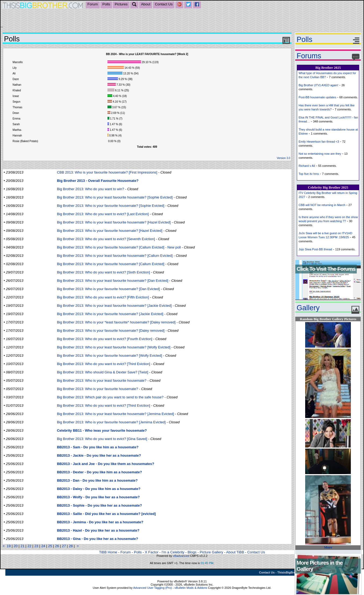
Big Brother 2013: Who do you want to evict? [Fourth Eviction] (105, 339)
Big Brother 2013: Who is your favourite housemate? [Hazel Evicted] (110, 231)
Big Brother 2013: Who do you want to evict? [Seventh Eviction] (106, 239)
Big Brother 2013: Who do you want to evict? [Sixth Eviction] (103, 272)
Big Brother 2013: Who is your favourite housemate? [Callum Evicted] (111, 264)
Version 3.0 (283, 158)
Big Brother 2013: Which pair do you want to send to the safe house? (110, 397)
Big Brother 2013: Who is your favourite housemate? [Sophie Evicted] (111, 206)
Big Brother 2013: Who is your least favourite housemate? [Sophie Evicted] (115, 197)
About (146, 4)
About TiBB (235, 552)
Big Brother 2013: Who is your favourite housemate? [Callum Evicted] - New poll (119, 247)
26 (57, 546)
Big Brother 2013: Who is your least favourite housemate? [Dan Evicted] (113, 281)
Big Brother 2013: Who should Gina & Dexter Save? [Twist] (103, 372)
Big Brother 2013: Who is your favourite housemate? (98, 389)
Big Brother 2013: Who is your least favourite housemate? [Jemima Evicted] (116, 414)
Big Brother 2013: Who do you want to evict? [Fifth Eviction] (103, 297)
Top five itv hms (309, 174)
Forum (93, 4)
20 (16, 546)
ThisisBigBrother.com (293, 572)
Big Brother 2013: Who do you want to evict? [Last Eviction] (103, 214)
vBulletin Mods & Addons (191, 588)
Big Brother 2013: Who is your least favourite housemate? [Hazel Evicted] (114, 222)
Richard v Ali (307, 166)
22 (29, 546)
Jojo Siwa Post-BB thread (315, 249)
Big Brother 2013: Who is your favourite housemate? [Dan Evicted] (108, 289)
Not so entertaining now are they (320, 154)
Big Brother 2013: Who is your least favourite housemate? (102, 381)
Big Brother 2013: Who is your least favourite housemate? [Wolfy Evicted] (114, 347)
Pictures (121, 4)
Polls (106, 4)
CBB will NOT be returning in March (322, 205)
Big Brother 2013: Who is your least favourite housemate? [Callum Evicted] (115, 256)
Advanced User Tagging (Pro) (153, 588)
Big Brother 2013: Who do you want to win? (91, 189)
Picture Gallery (211, 552)
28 (71, 546)
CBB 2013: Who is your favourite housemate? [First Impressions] (107, 172)
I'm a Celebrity (173, 552)
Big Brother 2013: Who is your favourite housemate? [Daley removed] (111, 331)
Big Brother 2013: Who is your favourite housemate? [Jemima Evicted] (111, 422)
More (328, 547)
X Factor (152, 552)
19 (9, 546)
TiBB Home (108, 552)
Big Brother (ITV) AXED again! (318, 85)
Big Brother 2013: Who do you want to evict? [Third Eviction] (104, 364)
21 (22, 546)
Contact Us (164, 4)
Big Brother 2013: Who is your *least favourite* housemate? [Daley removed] (116, 322)
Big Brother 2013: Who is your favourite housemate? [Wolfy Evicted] (109, 356)
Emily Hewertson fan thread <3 (319, 142)
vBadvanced (181, 556)
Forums (309, 56)
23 (36, 546)
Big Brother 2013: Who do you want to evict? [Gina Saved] (102, 439)
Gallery (308, 308)
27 (64, 546)
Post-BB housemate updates (317, 97)
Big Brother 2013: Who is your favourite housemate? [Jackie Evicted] (110, 314)
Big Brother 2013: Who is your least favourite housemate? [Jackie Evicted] (114, 306)
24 (43, 546)
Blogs (192, 552)
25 (50, 546)
